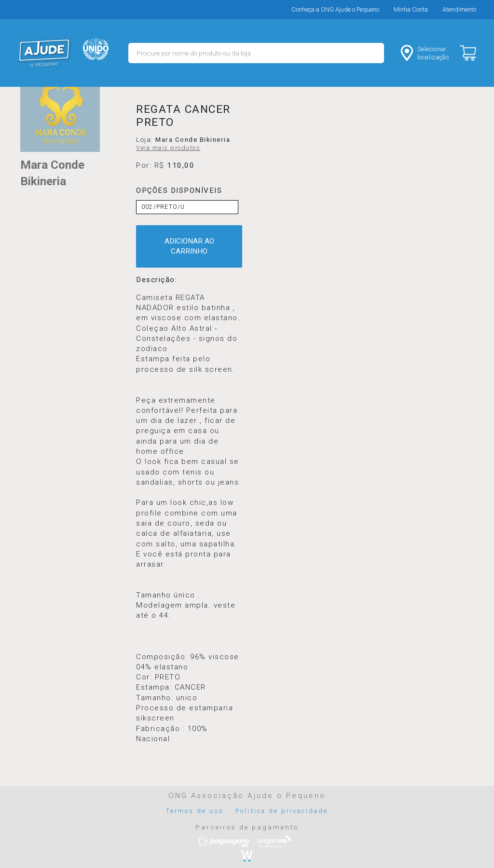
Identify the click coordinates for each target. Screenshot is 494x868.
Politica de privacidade (282, 811)
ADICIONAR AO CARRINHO (189, 246)
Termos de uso (195, 811)
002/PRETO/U (163, 207)
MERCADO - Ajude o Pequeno (44, 53)
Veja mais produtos (168, 148)
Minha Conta (411, 9)
